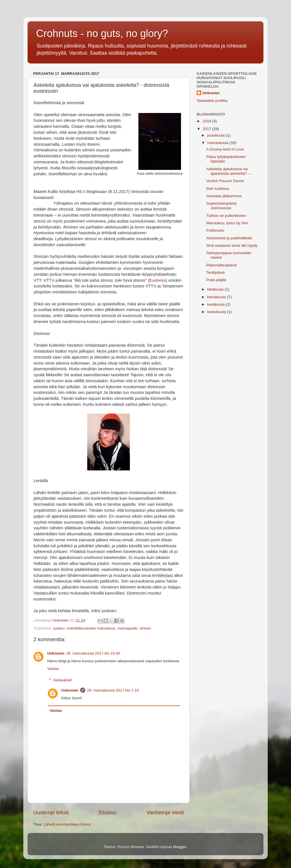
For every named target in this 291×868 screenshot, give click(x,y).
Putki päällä (216, 280)
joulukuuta (216, 135)
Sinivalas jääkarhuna (224, 196)
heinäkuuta (217, 297)
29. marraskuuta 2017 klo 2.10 (113, 690)
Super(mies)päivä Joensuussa (221, 206)
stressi (145, 628)
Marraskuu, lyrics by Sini (227, 223)
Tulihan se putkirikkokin (226, 216)
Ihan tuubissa (218, 189)
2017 (207, 129)
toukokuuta (217, 312)
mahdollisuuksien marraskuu (91, 628)
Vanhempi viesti (165, 812)
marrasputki (127, 628)
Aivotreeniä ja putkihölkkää (229, 238)
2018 (207, 121)
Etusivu (108, 812)
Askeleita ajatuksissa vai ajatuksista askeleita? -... (229, 171)
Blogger (180, 847)
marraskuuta (218, 143)
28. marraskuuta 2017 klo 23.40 (93, 653)
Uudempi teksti (51, 812)
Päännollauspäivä (222, 265)
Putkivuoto (215, 230)
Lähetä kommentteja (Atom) (67, 824)
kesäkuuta (216, 304)
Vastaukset (63, 680)
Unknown (56, 653)
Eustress (157, 280)
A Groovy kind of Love (225, 149)
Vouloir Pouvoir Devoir (225, 181)
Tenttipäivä (216, 272)
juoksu (59, 628)
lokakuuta (216, 289)
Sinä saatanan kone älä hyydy (232, 245)
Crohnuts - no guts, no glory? (102, 33)
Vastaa (53, 669)
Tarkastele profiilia (212, 101)
